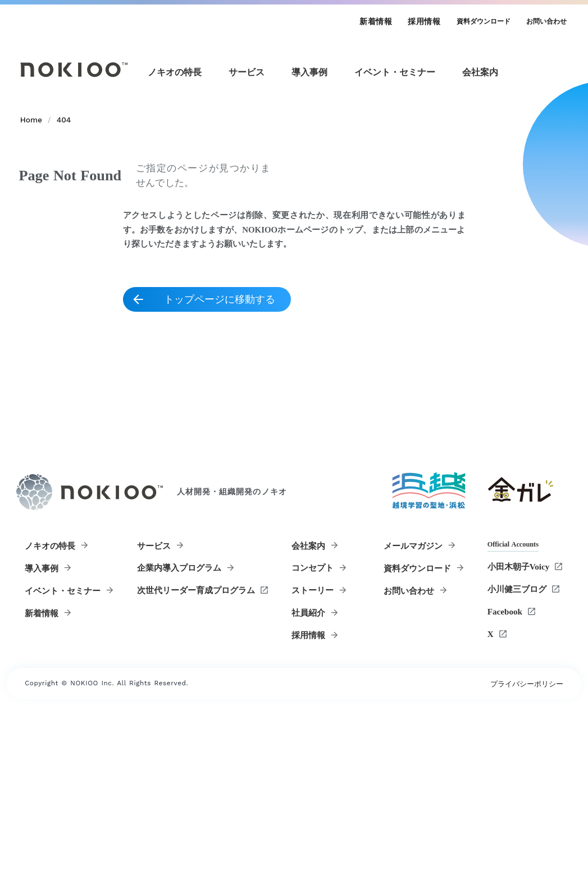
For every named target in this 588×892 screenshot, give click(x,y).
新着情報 (372, 23)
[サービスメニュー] (253, 81)
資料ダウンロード (479, 23)
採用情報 (420, 23)
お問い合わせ (542, 23)
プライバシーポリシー (525, 856)
